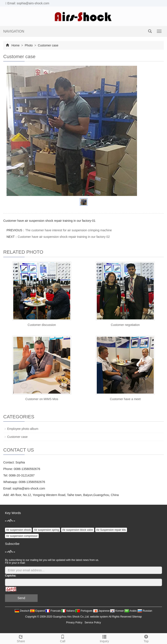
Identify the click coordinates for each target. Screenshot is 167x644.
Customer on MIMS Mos (42, 399)
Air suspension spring (46, 530)
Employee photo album (23, 429)
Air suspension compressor (22, 536)
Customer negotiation (125, 325)
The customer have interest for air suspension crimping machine (68, 230)
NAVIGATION (14, 31)
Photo (29, 45)
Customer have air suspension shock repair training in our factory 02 (64, 237)
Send (21, 598)
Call (63, 638)
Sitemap (137, 617)
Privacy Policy (74, 623)
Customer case (48, 45)
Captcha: (11, 576)
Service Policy (93, 623)
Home (16, 45)
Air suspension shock (18, 530)
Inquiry (104, 638)
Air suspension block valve (78, 530)
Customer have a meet (125, 399)
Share (21, 638)
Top (146, 638)
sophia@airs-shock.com (29, 488)
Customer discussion (42, 325)
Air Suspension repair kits (111, 530)
